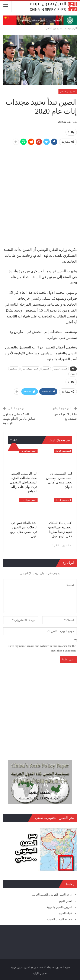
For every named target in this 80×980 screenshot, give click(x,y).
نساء (73, 374)
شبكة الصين (66, 913)
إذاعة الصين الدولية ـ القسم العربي (52, 895)
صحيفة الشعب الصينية (60, 919)
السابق (67, 545)
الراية (36, 973)
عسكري (14, 369)
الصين (46, 369)
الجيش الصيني (60, 369)
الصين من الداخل (68, 92)
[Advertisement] (40, 189)
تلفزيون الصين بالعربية (60, 907)
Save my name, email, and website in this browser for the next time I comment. (42, 648)
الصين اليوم (66, 901)
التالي (55, 545)
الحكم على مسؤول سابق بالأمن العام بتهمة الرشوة (19, 419)
